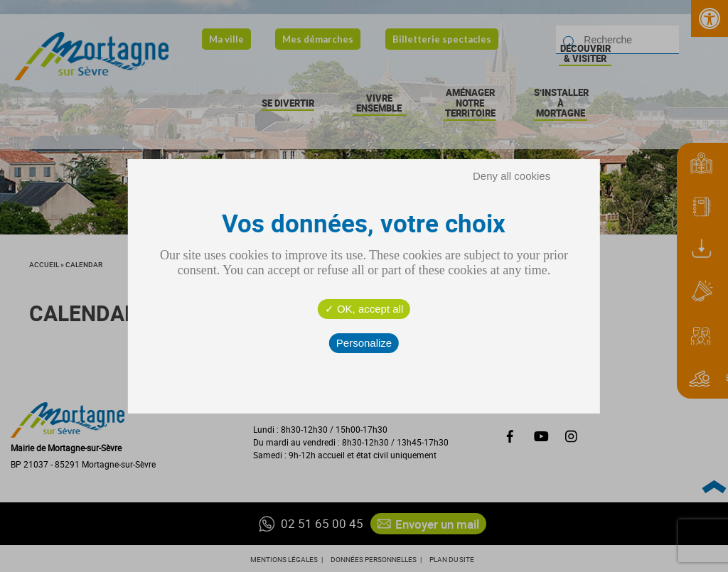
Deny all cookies (512, 176)
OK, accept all (364, 309)
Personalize (364, 343)
